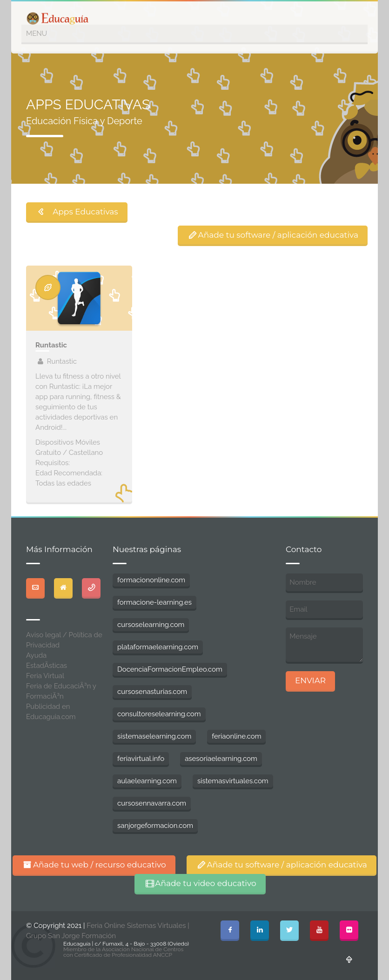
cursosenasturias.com (152, 692)
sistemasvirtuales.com (233, 781)
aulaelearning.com (147, 781)
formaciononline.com (151, 580)
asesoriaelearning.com (221, 759)
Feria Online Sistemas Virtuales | (138, 926)
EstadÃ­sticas (47, 666)
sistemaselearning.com (154, 736)
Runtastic (51, 345)
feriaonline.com (236, 736)
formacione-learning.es (154, 602)
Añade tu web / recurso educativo (94, 865)
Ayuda (36, 655)
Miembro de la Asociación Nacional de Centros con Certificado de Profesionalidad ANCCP (123, 952)
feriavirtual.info (141, 759)
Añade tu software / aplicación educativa (273, 235)
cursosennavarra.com (152, 803)
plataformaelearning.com (158, 647)
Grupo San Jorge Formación (71, 936)
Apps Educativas (77, 212)
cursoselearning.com (151, 625)
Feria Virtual (45, 676)
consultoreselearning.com (159, 714)
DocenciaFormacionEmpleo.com (170, 669)
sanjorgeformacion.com (155, 826)
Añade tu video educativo (200, 883)
